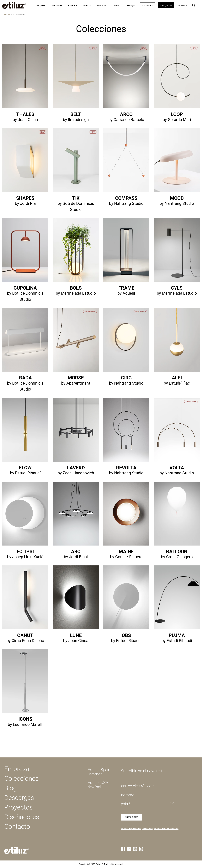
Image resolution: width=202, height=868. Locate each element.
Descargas (131, 5)
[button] (195, 5)
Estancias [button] (87, 5)
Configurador (166, 6)
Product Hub (147, 6)
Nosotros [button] (102, 5)
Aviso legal (148, 829)
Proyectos (19, 807)
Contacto (116, 5)
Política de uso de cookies (166, 829)
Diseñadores (22, 817)
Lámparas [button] (41, 5)
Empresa (17, 769)
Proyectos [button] (72, 5)
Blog (11, 788)
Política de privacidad (131, 829)
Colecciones (56, 5)
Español (182, 5)
